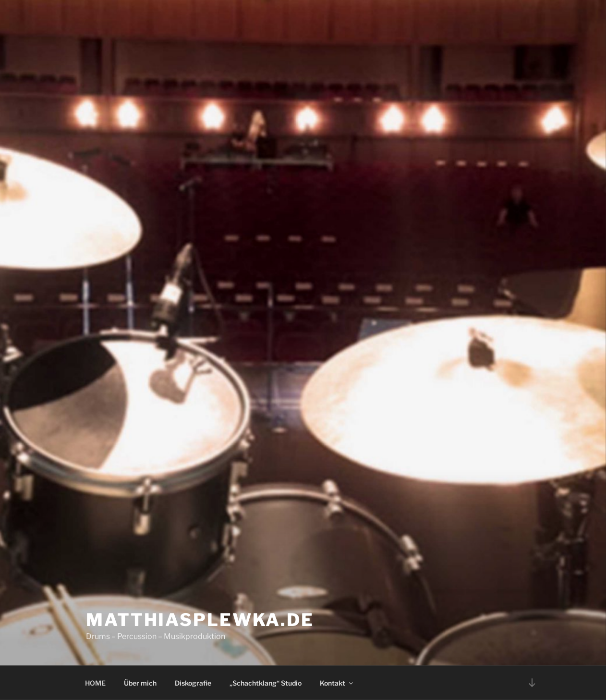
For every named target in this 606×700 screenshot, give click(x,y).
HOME (95, 683)
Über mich (140, 683)
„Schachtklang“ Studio (266, 683)
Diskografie (193, 683)
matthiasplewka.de (200, 620)
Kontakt (337, 683)
